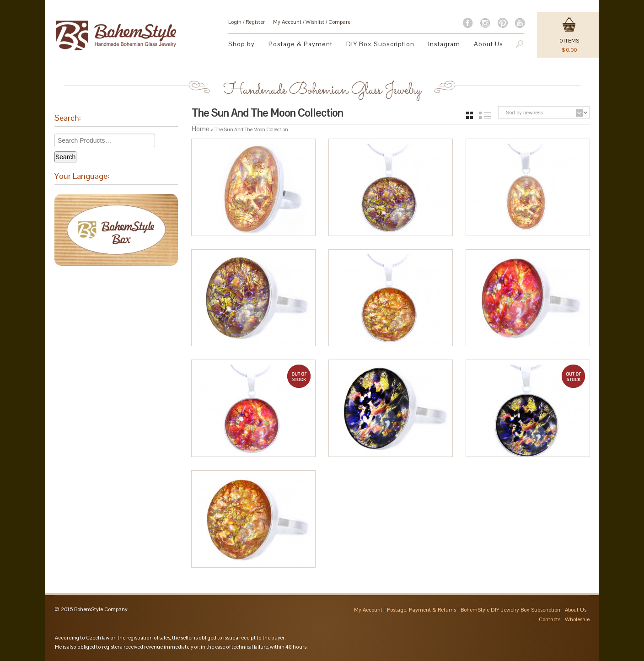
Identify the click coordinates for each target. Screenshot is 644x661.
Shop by (241, 44)
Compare (339, 22)
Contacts (550, 619)
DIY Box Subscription (380, 44)
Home (201, 129)
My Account (287, 22)
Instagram (444, 44)
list (485, 115)
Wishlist (315, 22)
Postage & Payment (301, 44)
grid (470, 115)
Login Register (247, 22)
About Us (488, 44)
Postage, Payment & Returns (421, 610)
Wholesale (577, 619)
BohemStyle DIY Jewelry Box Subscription (510, 610)
